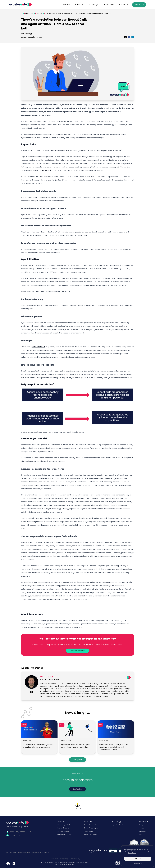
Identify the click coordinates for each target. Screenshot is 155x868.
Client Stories (109, 5)
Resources (124, 5)
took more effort (46, 170)
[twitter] (125, 37)
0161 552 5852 (15, 835)
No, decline (138, 863)
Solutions (79, 5)
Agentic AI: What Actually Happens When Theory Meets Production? (76, 746)
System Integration (64, 828)
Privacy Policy (64, 859)
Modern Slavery (75, 859)
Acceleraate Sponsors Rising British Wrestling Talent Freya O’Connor (38, 746)
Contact (142, 834)
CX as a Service (63, 831)
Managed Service (64, 834)
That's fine (138, 859)
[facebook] (129, 37)
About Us (143, 831)
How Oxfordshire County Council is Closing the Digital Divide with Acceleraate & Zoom (114, 747)
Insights (39, 13)
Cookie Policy (132, 853)
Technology (93, 5)
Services (67, 5)
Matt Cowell (26, 34)
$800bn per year (38, 347)
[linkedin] (133, 37)
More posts (77, 760)
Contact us (139, 5)
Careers (142, 828)
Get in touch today (77, 651)
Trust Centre (54, 859)
